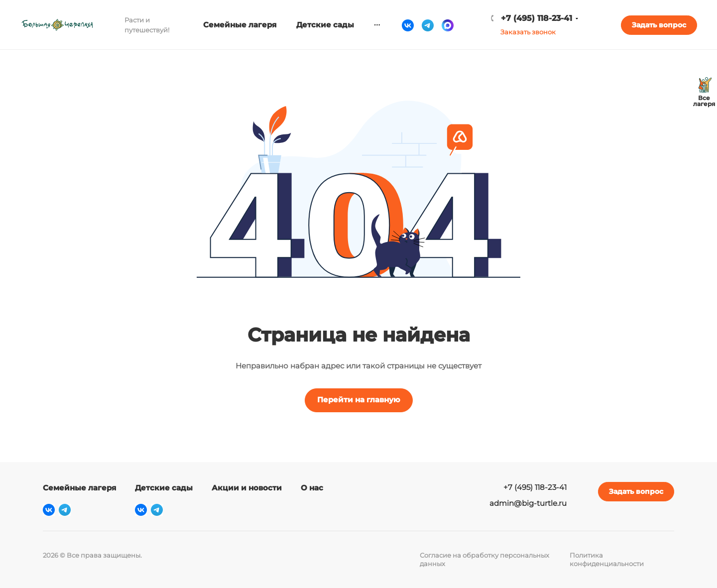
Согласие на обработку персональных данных (484, 559)
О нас (312, 488)
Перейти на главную (359, 400)
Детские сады (164, 488)
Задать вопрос (659, 25)
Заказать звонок (528, 32)
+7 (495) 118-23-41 (537, 18)
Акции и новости (247, 488)
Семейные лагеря (79, 488)
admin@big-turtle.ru (528, 503)
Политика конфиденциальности (607, 559)
